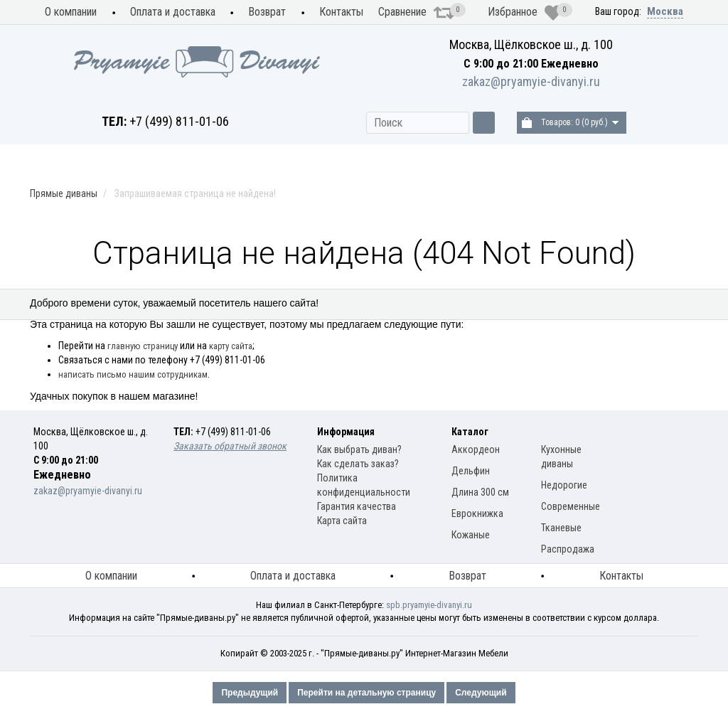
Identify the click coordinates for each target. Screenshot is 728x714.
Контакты (341, 12)
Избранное (525, 13)
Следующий (481, 693)
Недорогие (564, 485)
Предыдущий (250, 693)
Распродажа (653, 305)
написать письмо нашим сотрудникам (133, 374)
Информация (346, 432)
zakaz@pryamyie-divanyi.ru (531, 81)
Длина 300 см (480, 492)
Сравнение (417, 13)
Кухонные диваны (91, 305)
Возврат (267, 12)
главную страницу (143, 346)
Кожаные (471, 535)
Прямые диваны (212, 305)
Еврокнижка (477, 513)
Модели (448, 305)
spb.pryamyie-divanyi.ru (429, 605)
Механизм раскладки (341, 305)
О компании (71, 12)
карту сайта (231, 346)
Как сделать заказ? (358, 464)
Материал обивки (545, 305)
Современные (571, 506)
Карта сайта (342, 521)
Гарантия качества (357, 506)
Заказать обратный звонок (230, 446)
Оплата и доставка (173, 12)
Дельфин (471, 471)
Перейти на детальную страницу (366, 693)
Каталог (470, 432)
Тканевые (561, 528)
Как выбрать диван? (359, 449)
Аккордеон (476, 449)
